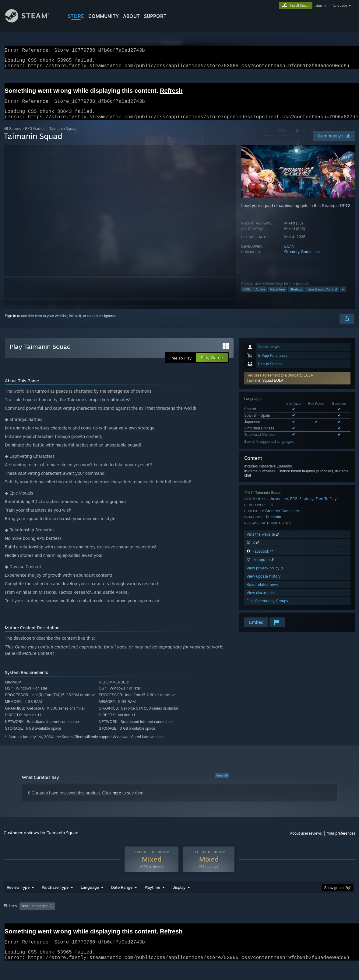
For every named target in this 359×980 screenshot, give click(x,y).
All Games (12, 136)
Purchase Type (55, 895)
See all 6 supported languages (269, 449)
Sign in (11, 323)
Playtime (152, 895)
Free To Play (326, 506)
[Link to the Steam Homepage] (32, 21)
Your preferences (341, 841)
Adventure (277, 297)
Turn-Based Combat (322, 297)
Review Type (18, 895)
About (131, 16)
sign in (320, 5)
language (340, 5)
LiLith (289, 254)
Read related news (263, 592)
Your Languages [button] (34, 913)
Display (179, 895)
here (117, 800)
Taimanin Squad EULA (265, 388)
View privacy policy (266, 575)
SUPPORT (155, 16)
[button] (297, 385)
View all (222, 783)
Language (90, 895)
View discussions (261, 600)
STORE (76, 16)
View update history (264, 584)
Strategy (296, 297)
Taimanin (273, 524)
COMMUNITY (104, 16)
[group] (179, 914)
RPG (247, 297)
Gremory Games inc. (302, 259)
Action (260, 297)
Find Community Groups (267, 608)
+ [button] (343, 297)
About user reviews (306, 841)
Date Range (122, 895)
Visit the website (263, 542)
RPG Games (35, 136)
